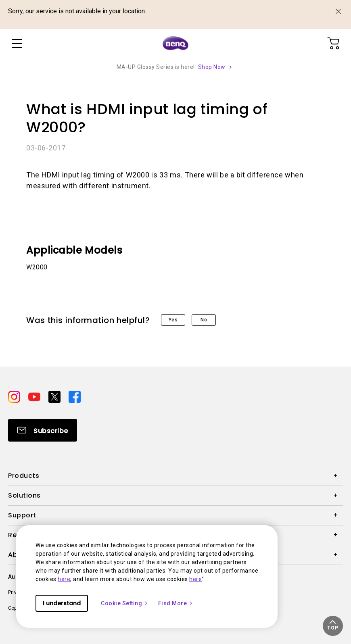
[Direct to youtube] (35, 396)
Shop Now (212, 67)
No (204, 320)
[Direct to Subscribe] (43, 430)
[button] (333, 626)
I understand (62, 603)
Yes (173, 320)
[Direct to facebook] (75, 396)
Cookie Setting (125, 603)
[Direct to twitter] (55, 396)
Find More (176, 603)
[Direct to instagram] (15, 396)
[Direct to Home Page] (175, 44)
